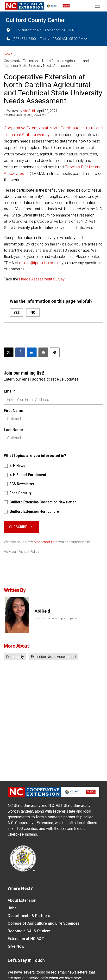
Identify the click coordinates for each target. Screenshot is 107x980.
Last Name (13, 430)
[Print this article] (55, 352)
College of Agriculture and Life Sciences (44, 923)
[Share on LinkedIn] (32, 352)
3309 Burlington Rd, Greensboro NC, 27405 (42, 30)
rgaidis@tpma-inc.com (38, 263)
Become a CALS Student (29, 931)
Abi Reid (29, 111)
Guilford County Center (35, 20)
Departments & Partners (29, 916)
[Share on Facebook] (20, 352)
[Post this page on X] (9, 352)
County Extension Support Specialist (58, 618)
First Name (13, 411)
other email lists (46, 542)
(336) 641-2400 (21, 39)
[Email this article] (43, 352)
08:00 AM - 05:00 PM (70, 39)
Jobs (12, 908)
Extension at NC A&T (26, 939)
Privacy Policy (28, 552)
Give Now (16, 946)
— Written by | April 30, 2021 (31, 111)
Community (15, 657)
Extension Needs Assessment (54, 657)
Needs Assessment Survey (42, 279)
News (8, 54)
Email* (9, 391)
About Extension (22, 900)
